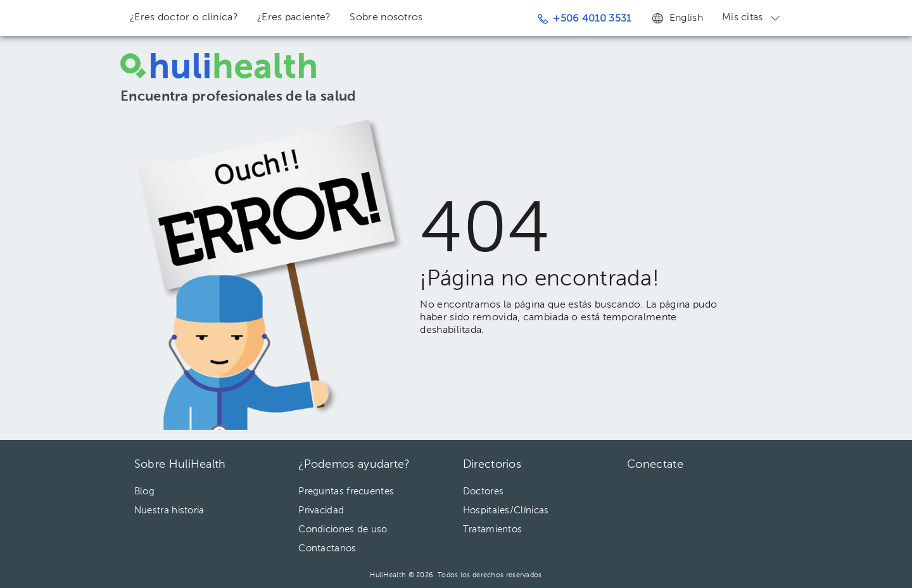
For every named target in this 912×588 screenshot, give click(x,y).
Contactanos (327, 548)
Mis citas (752, 18)
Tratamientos (493, 529)
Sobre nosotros (386, 18)
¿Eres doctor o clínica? (184, 18)
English (677, 18)
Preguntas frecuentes (346, 491)
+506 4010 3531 (585, 19)
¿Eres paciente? (294, 18)
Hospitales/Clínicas (506, 510)
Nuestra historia (169, 510)
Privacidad (321, 510)
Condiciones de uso (343, 529)
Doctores (483, 491)
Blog (144, 491)
